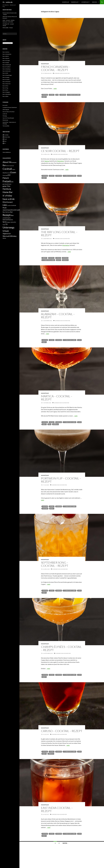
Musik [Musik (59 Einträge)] (5, 208)
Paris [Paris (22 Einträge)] (9, 212)
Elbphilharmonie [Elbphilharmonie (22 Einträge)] (6, 173)
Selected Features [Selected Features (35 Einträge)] (8, 220)
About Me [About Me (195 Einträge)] (7, 162)
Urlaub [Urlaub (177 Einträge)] (6, 231)
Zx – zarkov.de (8, 2)
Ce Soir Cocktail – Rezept (60, 151)
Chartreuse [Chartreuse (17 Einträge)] (12, 166)
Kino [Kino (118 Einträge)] (5, 202)
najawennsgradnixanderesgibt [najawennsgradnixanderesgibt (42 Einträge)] (11, 210)
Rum (50, 424)
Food (5, 139)
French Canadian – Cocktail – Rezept (56, 68)
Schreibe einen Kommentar (62, 73)
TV (4, 143)
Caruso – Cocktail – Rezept (62, 731)
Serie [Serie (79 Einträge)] (5, 222)
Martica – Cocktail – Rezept (57, 398)
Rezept (44, 97)
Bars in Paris (5, 86)
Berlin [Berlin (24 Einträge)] (8, 166)
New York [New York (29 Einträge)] (5, 212)
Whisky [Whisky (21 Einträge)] (4, 238)
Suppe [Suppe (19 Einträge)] (4, 225)
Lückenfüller (85, 2)
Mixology (5, 116)
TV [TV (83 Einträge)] (6, 224)
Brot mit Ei (5, 105)
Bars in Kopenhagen (7, 75)
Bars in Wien (6, 96)
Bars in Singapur (6, 92)
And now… (95, 2)
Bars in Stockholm (7, 94)
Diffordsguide (6, 110)
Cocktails (6, 135)
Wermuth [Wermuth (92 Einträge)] (6, 236)
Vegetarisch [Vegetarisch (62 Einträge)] (7, 234)
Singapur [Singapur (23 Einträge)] (9, 222)
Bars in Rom (5, 90)
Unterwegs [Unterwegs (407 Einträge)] (8, 227)
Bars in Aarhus (6, 52)
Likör (80, 176)
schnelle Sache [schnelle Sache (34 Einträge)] (7, 218)
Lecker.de (5, 114)
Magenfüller (75, 2)
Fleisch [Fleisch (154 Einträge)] (6, 178)
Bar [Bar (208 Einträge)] (4, 165)
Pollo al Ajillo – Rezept (8, 28)
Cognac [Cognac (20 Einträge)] (14, 169)
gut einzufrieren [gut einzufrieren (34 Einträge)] (7, 184)
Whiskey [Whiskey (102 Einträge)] (13, 236)
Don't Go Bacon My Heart (9, 112)
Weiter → (66, 843)
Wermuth (65, 260)
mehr (55, 88)
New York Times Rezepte (8, 118)
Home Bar (63, 95)
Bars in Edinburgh (7, 65)
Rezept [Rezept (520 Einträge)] (7, 215)
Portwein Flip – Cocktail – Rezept (61, 480)
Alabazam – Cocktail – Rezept (58, 316)
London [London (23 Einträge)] (9, 205)
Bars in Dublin (6, 63)
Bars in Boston (6, 58)
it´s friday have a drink (74, 95)
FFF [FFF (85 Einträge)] (9, 175)
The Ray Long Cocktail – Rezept (59, 234)
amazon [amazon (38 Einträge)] (14, 162)
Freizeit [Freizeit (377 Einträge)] (7, 181)
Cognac (52, 95)
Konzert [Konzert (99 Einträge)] (10, 202)
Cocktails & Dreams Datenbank (10, 107)
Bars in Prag (5, 88)
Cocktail (45, 95)
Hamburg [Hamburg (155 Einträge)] (7, 189)
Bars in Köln (5, 73)
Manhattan (61, 161)
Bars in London (6, 79)
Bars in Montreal (6, 82)
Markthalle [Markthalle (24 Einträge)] (14, 205)
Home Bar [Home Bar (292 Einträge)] (8, 192)
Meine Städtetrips (7, 152)
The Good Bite (6, 126)
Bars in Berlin (6, 56)
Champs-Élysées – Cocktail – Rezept (61, 648)
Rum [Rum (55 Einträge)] (12, 215)
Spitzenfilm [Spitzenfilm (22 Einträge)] (13, 222)
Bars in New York (7, 84)
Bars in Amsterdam (7, 54)
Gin (57, 95)
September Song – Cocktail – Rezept (55, 564)
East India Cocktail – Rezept (57, 809)
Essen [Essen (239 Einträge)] (13, 172)
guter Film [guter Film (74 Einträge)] (6, 186)
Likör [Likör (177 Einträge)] (5, 205)
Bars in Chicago (6, 60)
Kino (5, 141)
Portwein (45, 508)
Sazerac (47, 161)
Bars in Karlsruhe (7, 71)
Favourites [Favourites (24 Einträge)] (5, 175)
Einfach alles (6, 137)
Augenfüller (66, 2)
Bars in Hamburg (6, 69)
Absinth (45, 258)
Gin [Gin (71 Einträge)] (12, 182)
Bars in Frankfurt (7, 67)
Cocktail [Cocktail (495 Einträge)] (7, 169)
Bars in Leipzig (6, 77)
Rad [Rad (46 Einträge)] (11, 212)
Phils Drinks (5, 120)
